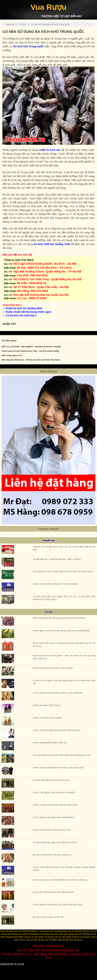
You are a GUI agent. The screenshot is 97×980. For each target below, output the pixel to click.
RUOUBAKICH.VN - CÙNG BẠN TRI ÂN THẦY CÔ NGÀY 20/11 (63, 572)
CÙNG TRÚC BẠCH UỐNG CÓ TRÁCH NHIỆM (55, 584)
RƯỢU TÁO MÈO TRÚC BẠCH (48, 718)
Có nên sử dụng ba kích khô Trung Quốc (50, 24)
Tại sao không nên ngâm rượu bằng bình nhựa (55, 842)
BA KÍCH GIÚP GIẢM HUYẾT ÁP (48, 917)
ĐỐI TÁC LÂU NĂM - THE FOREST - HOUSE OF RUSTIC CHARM (31, 347)
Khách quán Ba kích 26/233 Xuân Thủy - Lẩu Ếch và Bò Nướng (30, 351)
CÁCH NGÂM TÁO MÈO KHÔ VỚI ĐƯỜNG (53, 817)
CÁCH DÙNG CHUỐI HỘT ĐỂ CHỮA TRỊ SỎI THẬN (58, 905)
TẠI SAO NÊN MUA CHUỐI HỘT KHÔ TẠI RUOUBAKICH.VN (62, 755)
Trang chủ (10, 24)
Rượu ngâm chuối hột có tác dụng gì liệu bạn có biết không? (61, 631)
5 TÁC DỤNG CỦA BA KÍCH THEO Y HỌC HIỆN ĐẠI (58, 693)
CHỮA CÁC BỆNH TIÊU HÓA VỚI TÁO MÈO (54, 793)
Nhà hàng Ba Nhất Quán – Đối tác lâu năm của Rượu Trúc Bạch (31, 360)
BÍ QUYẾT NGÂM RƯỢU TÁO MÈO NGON (53, 892)
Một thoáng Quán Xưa (12, 355)
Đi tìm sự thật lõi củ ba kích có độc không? (53, 668)
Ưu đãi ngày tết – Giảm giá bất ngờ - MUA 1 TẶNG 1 (57, 559)
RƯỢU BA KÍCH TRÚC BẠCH (47, 705)
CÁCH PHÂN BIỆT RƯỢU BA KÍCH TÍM (52, 830)
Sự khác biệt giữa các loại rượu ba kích (51, 780)
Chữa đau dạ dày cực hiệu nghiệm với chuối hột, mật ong (60, 880)
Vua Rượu (48, 7)
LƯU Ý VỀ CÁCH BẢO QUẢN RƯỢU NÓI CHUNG (56, 730)
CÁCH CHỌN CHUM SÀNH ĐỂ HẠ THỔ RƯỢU (55, 805)
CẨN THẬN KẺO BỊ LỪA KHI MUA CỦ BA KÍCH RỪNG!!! (59, 618)
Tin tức (23, 24)
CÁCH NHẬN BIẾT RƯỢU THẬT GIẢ (50, 743)
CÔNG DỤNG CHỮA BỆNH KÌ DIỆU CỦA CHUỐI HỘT (58, 768)
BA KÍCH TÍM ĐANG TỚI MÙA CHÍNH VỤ (52, 855)
